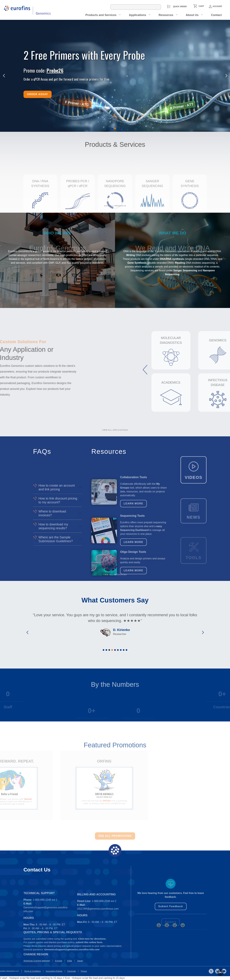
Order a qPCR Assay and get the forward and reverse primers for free (66, 79)
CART (201, 6)
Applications (138, 15)
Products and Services (101, 15)
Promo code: (43, 70)
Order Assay (38, 94)
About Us (192, 15)
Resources (166, 15)
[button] (106, 129)
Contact (216, 15)
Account (215, 6)
